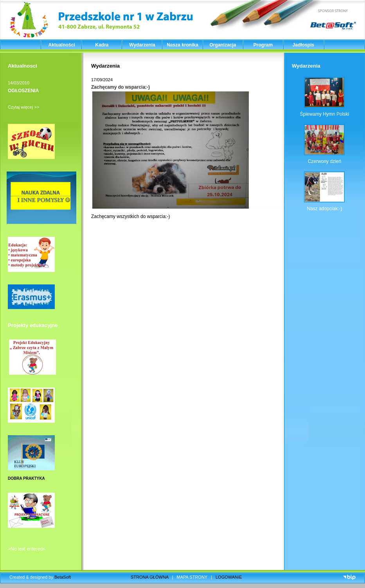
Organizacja (223, 45)
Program (263, 45)
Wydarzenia (142, 45)
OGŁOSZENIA (23, 91)
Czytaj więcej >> (23, 107)
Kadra (102, 45)
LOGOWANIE (229, 577)
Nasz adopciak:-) (324, 209)
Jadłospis (303, 45)
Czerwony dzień (325, 161)
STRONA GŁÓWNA (150, 577)
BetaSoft (63, 577)
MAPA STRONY (192, 577)
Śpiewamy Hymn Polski (325, 114)
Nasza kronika (182, 45)
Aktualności (61, 45)
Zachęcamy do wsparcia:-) (120, 87)
